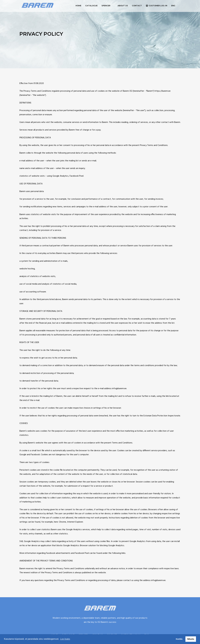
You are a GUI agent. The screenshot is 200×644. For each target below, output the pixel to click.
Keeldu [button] (179, 639)
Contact (137, 6)
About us (123, 6)
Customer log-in (158, 6)
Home (78, 6)
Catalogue (91, 6)
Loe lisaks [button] (65, 639)
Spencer (106, 6)
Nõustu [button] (191, 639)
